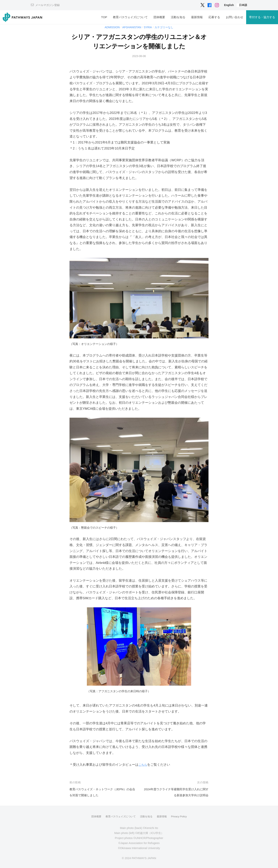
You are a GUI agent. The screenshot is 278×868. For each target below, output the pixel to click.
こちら (143, 765)
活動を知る (178, 17)
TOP (104, 17)
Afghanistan (131, 27)
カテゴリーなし (166, 27)
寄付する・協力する (262, 17)
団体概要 (159, 17)
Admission (110, 27)
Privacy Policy (181, 816)
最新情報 (197, 17)
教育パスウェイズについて (130, 17)
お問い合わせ (235, 17)
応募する (214, 17)
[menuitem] (229, 5)
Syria (149, 27)
